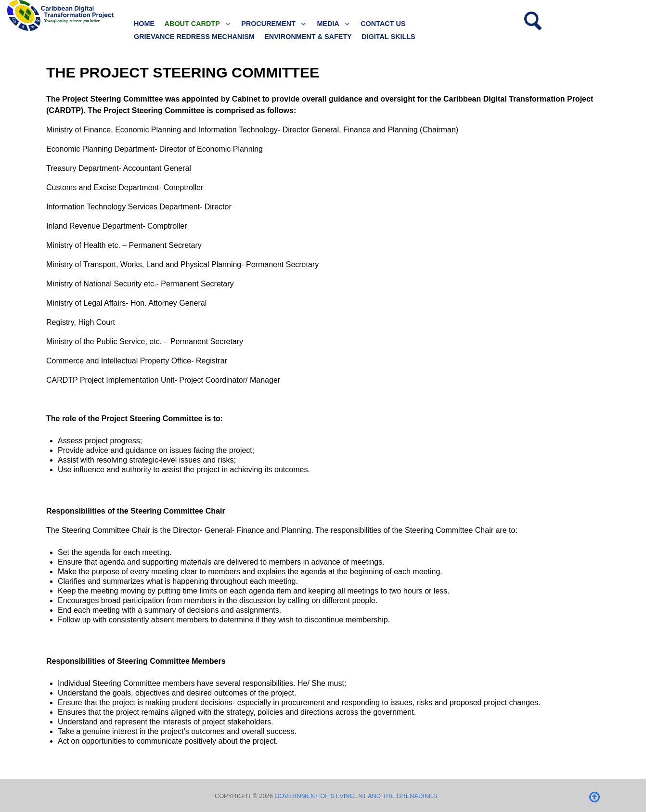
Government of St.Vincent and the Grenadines (356, 796)
